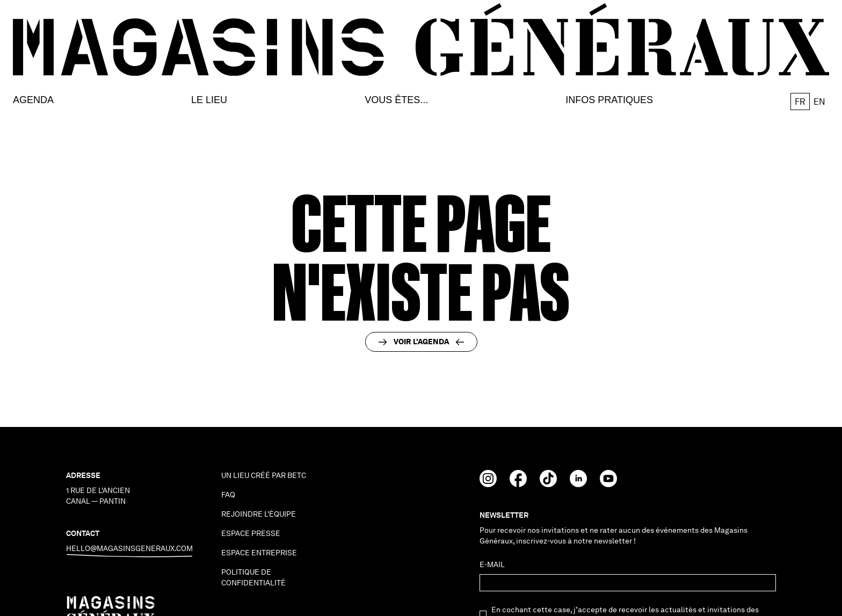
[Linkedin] (578, 484)
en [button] (819, 102)
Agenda (33, 100)
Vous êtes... (396, 100)
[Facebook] (518, 484)
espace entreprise (259, 553)
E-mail (492, 564)
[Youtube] (608, 484)
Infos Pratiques (609, 100)
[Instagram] (488, 484)
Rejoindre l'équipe (259, 514)
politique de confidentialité (253, 577)
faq (228, 495)
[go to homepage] (421, 40)
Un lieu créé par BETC (264, 475)
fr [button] (800, 102)
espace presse (251, 533)
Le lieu (209, 100)
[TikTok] (548, 484)
